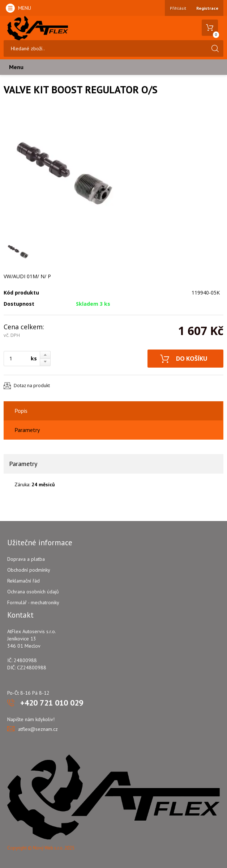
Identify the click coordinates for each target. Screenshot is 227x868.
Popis (21, 411)
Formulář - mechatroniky (33, 602)
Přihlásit (178, 8)
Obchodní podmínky (29, 570)
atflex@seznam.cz (38, 729)
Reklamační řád (23, 581)
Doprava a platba (26, 559)
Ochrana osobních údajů (33, 592)
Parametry (27, 430)
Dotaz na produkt (32, 386)
